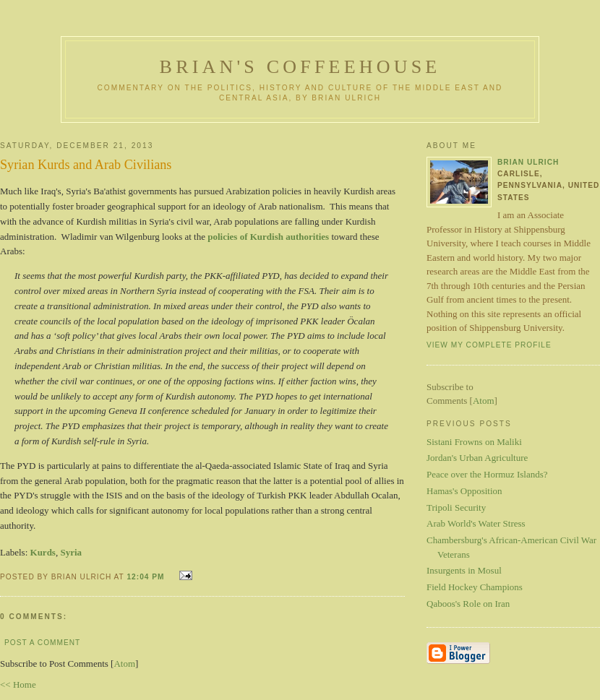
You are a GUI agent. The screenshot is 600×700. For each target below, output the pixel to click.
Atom (124, 664)
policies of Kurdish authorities (268, 237)
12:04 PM (147, 577)
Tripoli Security (456, 507)
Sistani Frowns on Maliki (474, 442)
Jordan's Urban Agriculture (477, 458)
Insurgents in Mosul (464, 570)
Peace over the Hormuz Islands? (487, 474)
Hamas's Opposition (464, 491)
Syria (71, 552)
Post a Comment (42, 643)
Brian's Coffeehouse (300, 67)
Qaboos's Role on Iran (468, 604)
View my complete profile (489, 345)
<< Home (18, 684)
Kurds (43, 552)
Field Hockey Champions (475, 587)
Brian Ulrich (528, 162)
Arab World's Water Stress (476, 523)
